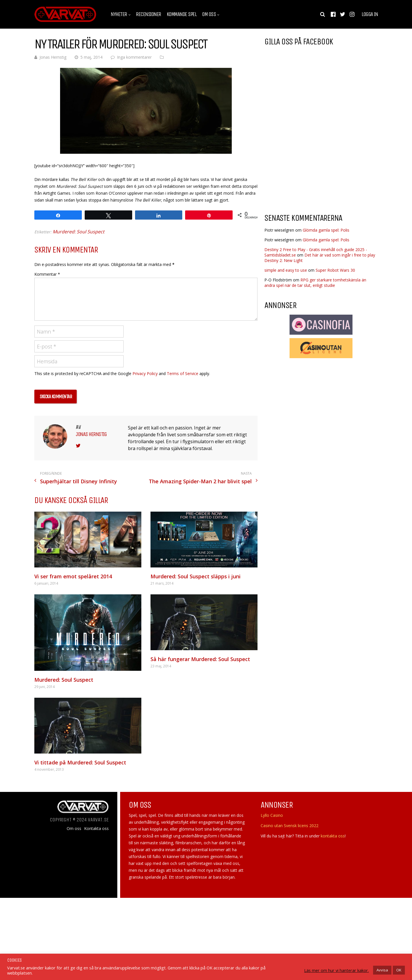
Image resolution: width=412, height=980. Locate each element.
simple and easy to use (286, 270)
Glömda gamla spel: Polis (326, 230)
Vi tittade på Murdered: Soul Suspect (80, 762)
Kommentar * (47, 274)
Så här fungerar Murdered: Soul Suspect (200, 659)
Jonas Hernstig (53, 57)
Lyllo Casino (272, 815)
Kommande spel (182, 14)
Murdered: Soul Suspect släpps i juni (196, 576)
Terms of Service (183, 373)
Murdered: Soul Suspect (79, 232)
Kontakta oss (96, 829)
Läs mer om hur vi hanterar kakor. (336, 970)
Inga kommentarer (134, 57)
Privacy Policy (145, 373)
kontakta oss (333, 836)
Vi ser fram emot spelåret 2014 (73, 576)
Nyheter (119, 14)
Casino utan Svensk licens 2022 (290, 826)
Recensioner (148, 14)
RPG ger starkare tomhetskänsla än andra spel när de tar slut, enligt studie (315, 283)
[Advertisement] (312, 163)
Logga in (370, 14)
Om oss (209, 14)
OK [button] (399, 970)
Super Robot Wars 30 (335, 270)
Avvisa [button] (382, 970)
